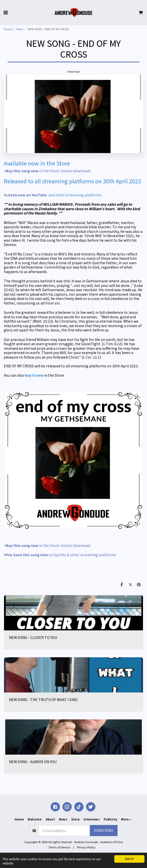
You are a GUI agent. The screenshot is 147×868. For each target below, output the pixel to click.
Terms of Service (59, 847)
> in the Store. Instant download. (48, 171)
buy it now (34, 375)
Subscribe (104, 830)
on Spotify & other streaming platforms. (62, 555)
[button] (6, 12)
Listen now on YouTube (26, 195)
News (20, 29)
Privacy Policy (86, 847)
